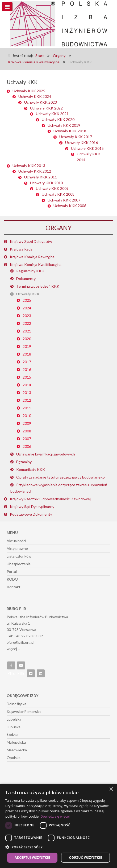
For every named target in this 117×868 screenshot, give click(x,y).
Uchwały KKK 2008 (58, 194)
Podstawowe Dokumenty (31, 514)
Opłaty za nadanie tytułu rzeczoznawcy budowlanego (60, 477)
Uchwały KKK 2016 (82, 143)
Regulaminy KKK (30, 271)
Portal (12, 571)
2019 (27, 346)
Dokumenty (26, 279)
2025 (27, 300)
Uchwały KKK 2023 (41, 102)
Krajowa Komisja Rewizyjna (32, 257)
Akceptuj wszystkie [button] (32, 858)
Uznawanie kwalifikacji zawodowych (46, 454)
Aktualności (16, 541)
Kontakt (14, 587)
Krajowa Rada (21, 249)
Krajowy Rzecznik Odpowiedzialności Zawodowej (50, 499)
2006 (27, 446)
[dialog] (59, 826)
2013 (27, 393)
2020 (27, 339)
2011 (27, 408)
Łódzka (12, 735)
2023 (27, 316)
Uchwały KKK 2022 (46, 108)
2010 (27, 416)
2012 (27, 400)
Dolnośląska (16, 704)
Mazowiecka (17, 750)
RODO (12, 579)
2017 (27, 362)
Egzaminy (24, 462)
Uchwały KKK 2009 (52, 188)
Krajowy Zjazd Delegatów (31, 241)
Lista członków (19, 556)
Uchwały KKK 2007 (64, 200)
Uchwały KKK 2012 (35, 171)
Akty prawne (17, 548)
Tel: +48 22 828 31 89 (25, 636)
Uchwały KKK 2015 (87, 148)
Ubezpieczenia (19, 564)
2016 (27, 369)
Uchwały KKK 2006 (70, 206)
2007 (27, 439)
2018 (27, 354)
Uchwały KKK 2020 (58, 119)
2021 (27, 331)
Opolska (14, 758)
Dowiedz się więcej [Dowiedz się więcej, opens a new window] (55, 816)
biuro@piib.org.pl (20, 642)
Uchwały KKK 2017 (76, 137)
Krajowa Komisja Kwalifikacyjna (36, 264)
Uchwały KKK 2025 (29, 91)
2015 (27, 377)
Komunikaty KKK (31, 469)
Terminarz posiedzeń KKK (38, 286)
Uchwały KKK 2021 (52, 114)
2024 (27, 308)
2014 (27, 385)
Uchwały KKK (28, 294)
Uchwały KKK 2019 (64, 125)
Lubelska (14, 719)
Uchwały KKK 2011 (41, 177)
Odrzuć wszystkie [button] (86, 858)
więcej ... (13, 649)
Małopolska (16, 742)
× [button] (111, 789)
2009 (27, 423)
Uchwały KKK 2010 (46, 183)
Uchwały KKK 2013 (29, 166)
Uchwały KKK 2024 (35, 96)
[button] (59, 847)
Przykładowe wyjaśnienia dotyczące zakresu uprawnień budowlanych (59, 488)
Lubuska (14, 727)
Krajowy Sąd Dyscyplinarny (32, 507)
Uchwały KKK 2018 (70, 131)
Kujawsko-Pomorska (24, 711)
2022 (27, 323)
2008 (27, 431)
